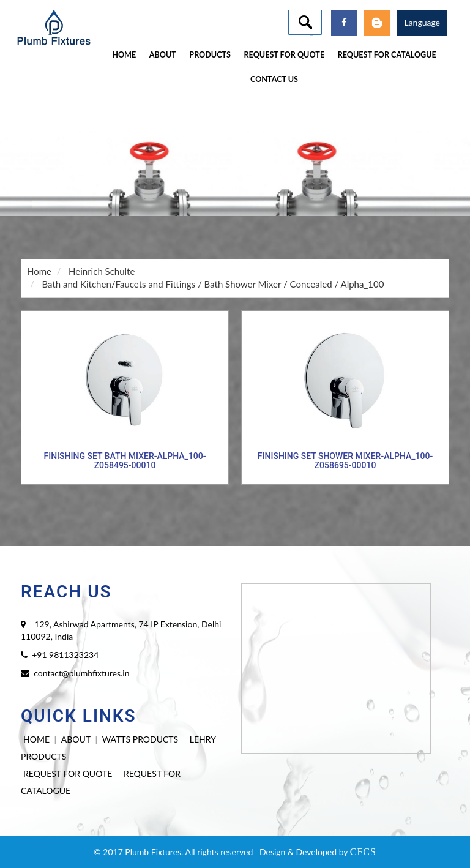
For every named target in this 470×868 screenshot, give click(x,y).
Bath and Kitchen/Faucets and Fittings (118, 284)
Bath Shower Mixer (243, 284)
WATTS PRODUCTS (140, 739)
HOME (36, 739)
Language (422, 22)
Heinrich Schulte (102, 271)
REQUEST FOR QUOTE (68, 773)
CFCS (363, 852)
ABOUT (76, 739)
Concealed (311, 284)
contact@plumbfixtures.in (81, 673)
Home (39, 271)
